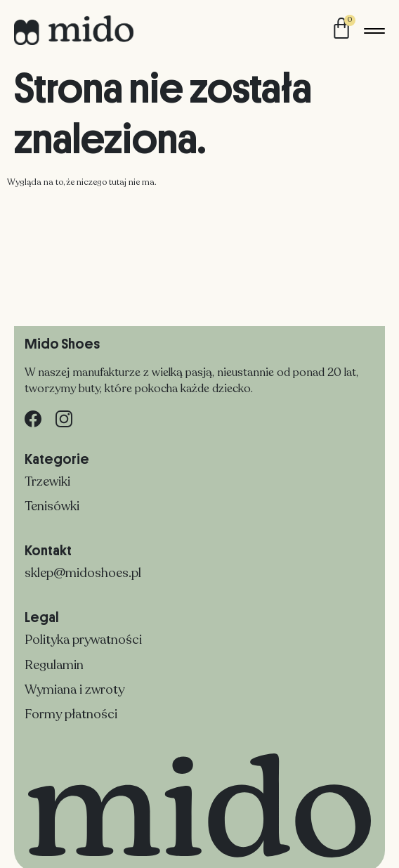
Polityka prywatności (83, 640)
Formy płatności (71, 714)
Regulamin (54, 665)
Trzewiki (47, 481)
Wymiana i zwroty (74, 689)
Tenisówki (52, 506)
